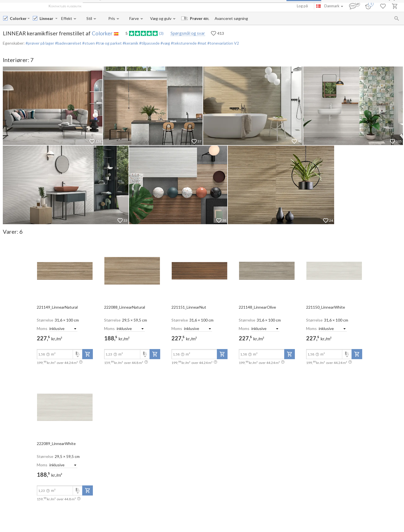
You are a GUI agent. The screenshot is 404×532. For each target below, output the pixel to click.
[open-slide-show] (65, 270)
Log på (302, 6)
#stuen (88, 43)
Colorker (102, 33)
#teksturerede (183, 43)
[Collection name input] (47, 18)
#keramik (130, 43)
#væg (165, 43)
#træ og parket (108, 43)
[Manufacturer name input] (18, 18)
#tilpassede (149, 43)
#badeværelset (68, 43)
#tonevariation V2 (223, 43)
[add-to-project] (88, 354)
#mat (202, 43)
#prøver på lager (40, 43)
